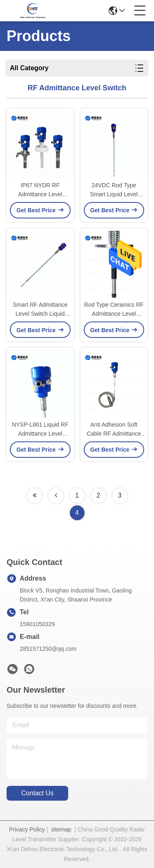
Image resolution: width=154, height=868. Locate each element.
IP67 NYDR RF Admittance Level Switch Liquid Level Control (40, 190)
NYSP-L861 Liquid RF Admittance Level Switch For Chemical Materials (40, 430)
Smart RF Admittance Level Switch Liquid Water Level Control (40, 310)
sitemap (61, 829)
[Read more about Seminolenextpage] (34, 496)
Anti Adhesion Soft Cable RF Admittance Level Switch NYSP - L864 (114, 430)
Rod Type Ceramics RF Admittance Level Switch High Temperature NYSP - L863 (114, 310)
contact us (37, 793)
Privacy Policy (27, 829)
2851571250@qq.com (48, 649)
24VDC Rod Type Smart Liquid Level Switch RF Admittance (114, 190)
